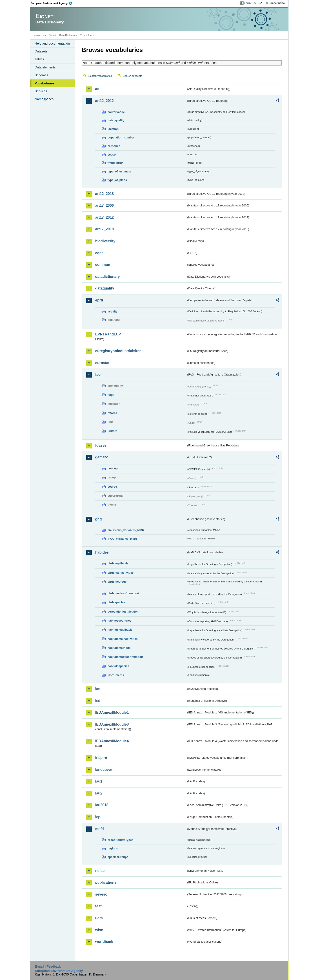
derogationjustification (123, 612)
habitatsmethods (119, 648)
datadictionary (108, 277)
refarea (112, 413)
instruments (116, 675)
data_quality (116, 120)
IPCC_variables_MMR (122, 539)
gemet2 (102, 457)
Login (247, 3)
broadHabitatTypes (121, 840)
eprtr (99, 300)
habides (102, 552)
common (103, 265)
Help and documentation (52, 43)
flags (111, 395)
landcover (104, 770)
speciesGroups (118, 857)
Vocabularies (45, 83)
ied (98, 701)
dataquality (105, 288)
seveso (101, 894)
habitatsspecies (118, 666)
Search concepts (133, 76)
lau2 (99, 793)
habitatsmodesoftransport (126, 657)
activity (113, 311)
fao (98, 375)
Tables (40, 59)
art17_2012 (105, 217)
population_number (121, 137)
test (98, 906)
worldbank (104, 942)
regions (113, 848)
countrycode (116, 112)
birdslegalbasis (118, 563)
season (113, 155)
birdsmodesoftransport (123, 593)
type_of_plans (117, 180)
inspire (101, 758)
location (113, 129)
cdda (99, 253)
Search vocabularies (100, 76)
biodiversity (105, 241)
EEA (53, 3)
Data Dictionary (68, 35)
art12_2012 (105, 101)
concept (113, 468)
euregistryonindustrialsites (118, 351)
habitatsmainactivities (123, 639)
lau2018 (102, 805)
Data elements (45, 67)
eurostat (102, 363)
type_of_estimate (119, 171)
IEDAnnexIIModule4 (112, 741)
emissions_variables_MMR (126, 530)
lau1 (99, 781)
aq (97, 89)
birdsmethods (117, 582)
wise (99, 930)
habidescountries (120, 621)
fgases (101, 445)
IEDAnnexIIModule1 (112, 712)
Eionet (52, 35)
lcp (98, 817)
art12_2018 (105, 194)
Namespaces (44, 99)
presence (114, 146)
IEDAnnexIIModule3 (112, 724)
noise (100, 871)
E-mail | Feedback (48, 966)
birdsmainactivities (121, 573)
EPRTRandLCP (108, 334)
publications (106, 882)
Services (41, 91)
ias (98, 689)
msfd (100, 829)
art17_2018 (105, 229)
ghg (99, 519)
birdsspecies (116, 602)
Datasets (41, 51)
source (112, 487)
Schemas (42, 75)
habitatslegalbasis (120, 630)
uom (99, 918)
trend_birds (116, 163)
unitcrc (112, 431)
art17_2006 (105, 205)
